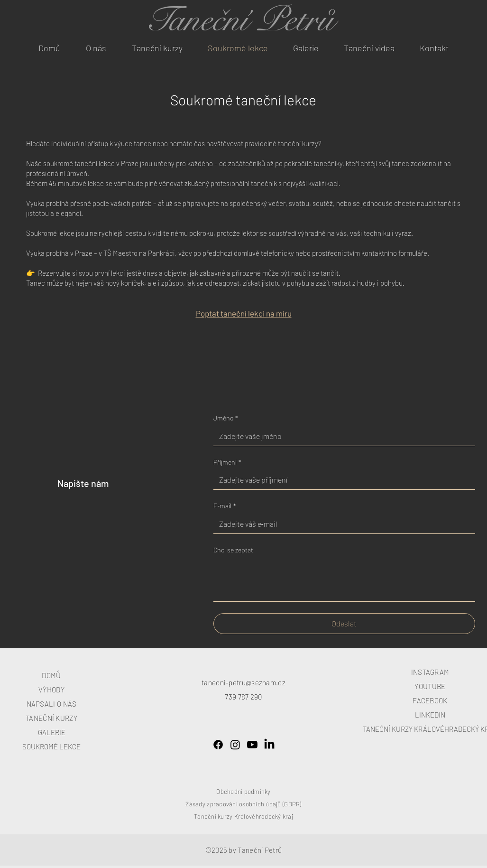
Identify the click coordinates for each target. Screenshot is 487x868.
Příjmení (227, 462)
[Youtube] (252, 745)
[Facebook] (218, 745)
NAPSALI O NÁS (52, 704)
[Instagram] (235, 745)
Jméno (226, 418)
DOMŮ (51, 675)
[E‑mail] (341, 524)
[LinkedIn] (269, 745)
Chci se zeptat (233, 550)
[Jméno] (341, 436)
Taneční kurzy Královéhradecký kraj (243, 816)
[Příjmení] (341, 480)
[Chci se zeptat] (344, 580)
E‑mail (225, 506)
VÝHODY (51, 690)
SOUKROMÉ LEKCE (51, 747)
